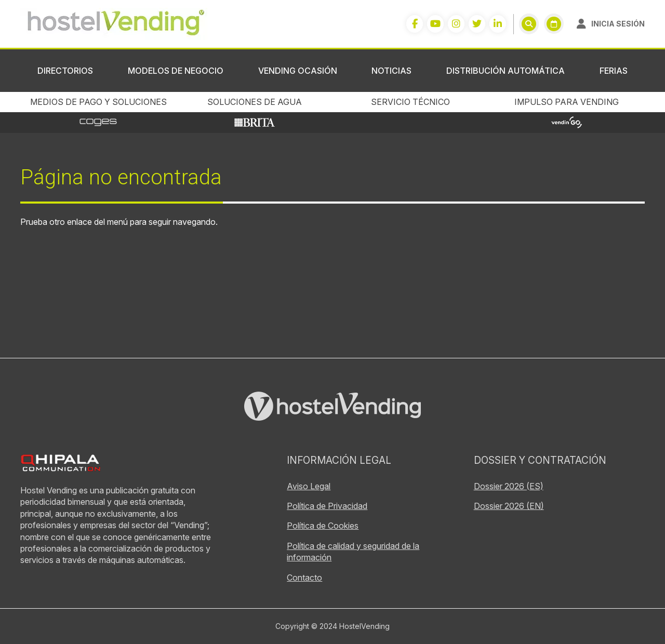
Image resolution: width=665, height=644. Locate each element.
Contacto (304, 578)
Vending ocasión (298, 71)
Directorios (65, 71)
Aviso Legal (309, 486)
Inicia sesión (618, 24)
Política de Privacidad (327, 506)
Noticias (391, 71)
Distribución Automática (506, 71)
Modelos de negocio (176, 71)
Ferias (614, 71)
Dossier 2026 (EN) (509, 506)
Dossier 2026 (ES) (509, 486)
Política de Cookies (323, 526)
